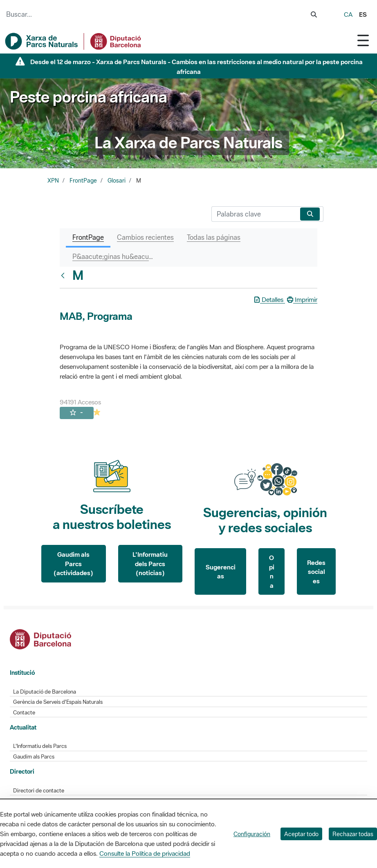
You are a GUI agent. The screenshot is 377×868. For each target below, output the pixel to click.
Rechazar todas (353, 834)
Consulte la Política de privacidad (145, 853)
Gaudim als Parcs (34, 757)
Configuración (252, 834)
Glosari (117, 181)
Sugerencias (221, 572)
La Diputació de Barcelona (45, 692)
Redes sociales (316, 572)
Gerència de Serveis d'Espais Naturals (58, 702)
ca (348, 14)
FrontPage (83, 181)
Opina (272, 571)
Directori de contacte (39, 791)
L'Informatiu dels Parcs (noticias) (150, 563)
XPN (53, 181)
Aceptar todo (301, 834)
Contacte (24, 713)
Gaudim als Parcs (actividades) (73, 563)
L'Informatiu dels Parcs (40, 746)
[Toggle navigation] (363, 40)
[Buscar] (254, 214)
